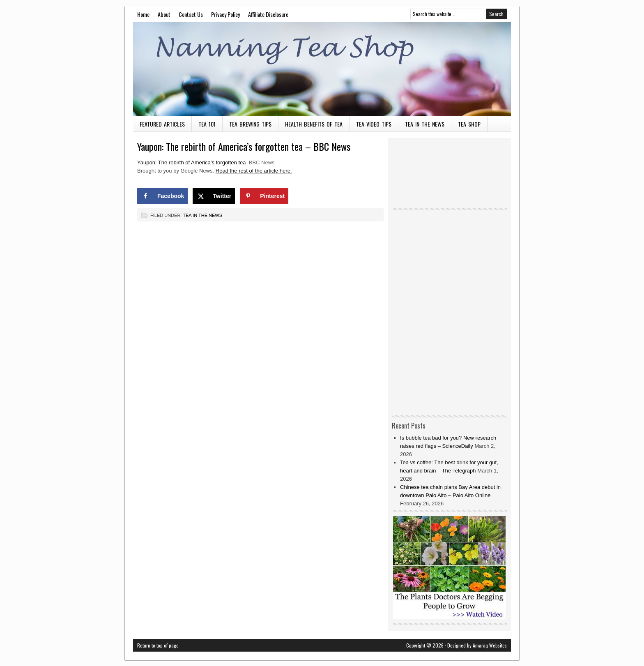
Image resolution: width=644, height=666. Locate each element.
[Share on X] (214, 196)
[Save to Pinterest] (264, 196)
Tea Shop (469, 124)
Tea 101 (207, 124)
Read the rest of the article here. (254, 171)
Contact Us (191, 14)
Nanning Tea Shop (322, 69)
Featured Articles (162, 124)
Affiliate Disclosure (268, 14)
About (164, 14)
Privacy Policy (225, 14)
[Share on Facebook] (162, 196)
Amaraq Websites (490, 645)
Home (143, 14)
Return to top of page (158, 645)
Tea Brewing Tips (250, 124)
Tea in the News (425, 124)
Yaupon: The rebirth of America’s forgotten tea (192, 162)
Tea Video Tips (374, 124)
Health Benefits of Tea (314, 124)
